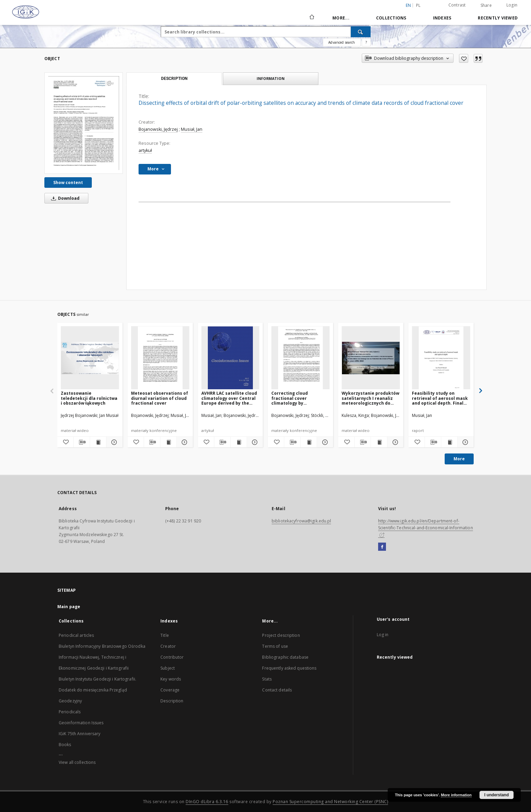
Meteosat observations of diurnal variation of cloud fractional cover (160, 398)
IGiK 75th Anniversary (80, 734)
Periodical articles (76, 635)
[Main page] (311, 18)
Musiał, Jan (192, 129)
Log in (383, 635)
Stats (267, 679)
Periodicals (70, 712)
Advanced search (342, 42)
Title (165, 635)
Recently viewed (498, 18)
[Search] (361, 32)
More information (456, 795)
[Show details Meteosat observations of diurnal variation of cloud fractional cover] (184, 442)
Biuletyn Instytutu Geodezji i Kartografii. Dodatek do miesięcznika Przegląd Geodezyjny (97, 690)
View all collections (77, 762)
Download (64, 198)
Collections (391, 18)
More (459, 459)
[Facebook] (382, 547)
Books (65, 745)
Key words (171, 679)
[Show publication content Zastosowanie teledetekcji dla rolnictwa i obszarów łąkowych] (98, 442)
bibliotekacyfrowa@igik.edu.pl (301, 521)
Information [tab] (271, 78)
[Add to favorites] (464, 58)
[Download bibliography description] (82, 442)
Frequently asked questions (289, 668)
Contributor (172, 657)
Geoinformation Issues (81, 723)
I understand (497, 795)
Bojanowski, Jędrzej (158, 129)
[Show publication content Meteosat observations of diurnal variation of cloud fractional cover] (168, 442)
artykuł (145, 150)
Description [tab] (174, 79)
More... (341, 18)
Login (512, 5)
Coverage (170, 690)
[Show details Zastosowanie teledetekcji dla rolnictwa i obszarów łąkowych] (113, 442)
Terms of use (275, 646)
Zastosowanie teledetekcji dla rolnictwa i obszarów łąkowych (89, 398)
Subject (168, 668)
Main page (69, 607)
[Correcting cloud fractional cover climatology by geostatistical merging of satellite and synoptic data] (300, 358)
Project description (281, 635)
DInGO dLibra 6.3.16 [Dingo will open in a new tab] (207, 802)
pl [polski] (418, 5)
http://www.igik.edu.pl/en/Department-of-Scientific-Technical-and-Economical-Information (426, 528)
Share (486, 5)
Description (172, 701)
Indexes (442, 18)
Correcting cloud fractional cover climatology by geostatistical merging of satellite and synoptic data (299, 398)
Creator (168, 646)
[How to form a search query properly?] (366, 42)
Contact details (277, 690)
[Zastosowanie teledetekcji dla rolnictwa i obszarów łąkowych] (90, 358)
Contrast (457, 5)
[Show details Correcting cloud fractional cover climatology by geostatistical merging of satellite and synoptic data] (324, 442)
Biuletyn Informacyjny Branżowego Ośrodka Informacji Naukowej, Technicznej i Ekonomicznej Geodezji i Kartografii (102, 657)
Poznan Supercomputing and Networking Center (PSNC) (330, 802)
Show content (68, 183)
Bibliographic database (285, 657)
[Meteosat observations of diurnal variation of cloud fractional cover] (160, 358)
